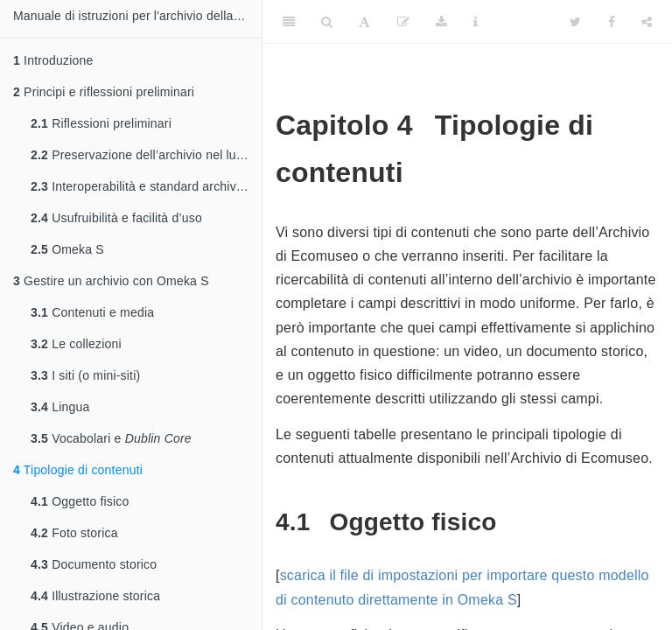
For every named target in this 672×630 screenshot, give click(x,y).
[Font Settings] (364, 22)
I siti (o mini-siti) (85, 375)
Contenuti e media (92, 312)
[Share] (647, 22)
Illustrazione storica (95, 596)
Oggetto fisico (80, 501)
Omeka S (67, 249)
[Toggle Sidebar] (289, 22)
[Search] (327, 22)
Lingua (60, 407)
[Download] (441, 22)
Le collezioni (76, 344)
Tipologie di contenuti (78, 470)
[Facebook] (612, 22)
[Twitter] (575, 22)
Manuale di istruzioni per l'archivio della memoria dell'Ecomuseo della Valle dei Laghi (137, 16)
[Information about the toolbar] (476, 22)
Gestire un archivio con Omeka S (111, 281)
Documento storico (94, 564)
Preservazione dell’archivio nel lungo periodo (146, 155)
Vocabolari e (111, 438)
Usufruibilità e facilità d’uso (116, 218)
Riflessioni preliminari (101, 123)
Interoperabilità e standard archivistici (146, 186)
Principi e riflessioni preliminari (104, 92)
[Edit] (403, 22)
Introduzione (53, 60)
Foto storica (74, 533)
